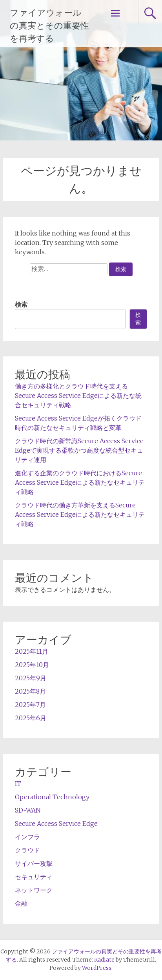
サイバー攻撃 (34, 863)
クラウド (27, 850)
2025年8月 (30, 691)
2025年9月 (31, 678)
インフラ (27, 837)
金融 (21, 903)
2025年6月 (31, 718)
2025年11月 (32, 651)
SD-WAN (28, 810)
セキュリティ (34, 877)
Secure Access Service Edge (56, 824)
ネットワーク (34, 890)
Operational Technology (52, 797)
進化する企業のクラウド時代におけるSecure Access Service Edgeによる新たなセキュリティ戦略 (80, 482)
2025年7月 (30, 705)
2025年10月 (32, 665)
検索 (21, 304)
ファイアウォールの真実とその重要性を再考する (49, 26)
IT (18, 784)
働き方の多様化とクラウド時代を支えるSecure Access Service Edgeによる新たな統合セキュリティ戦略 (78, 396)
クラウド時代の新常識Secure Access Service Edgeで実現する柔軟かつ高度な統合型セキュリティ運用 (79, 450)
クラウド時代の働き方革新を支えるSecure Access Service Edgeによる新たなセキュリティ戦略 (80, 514)
